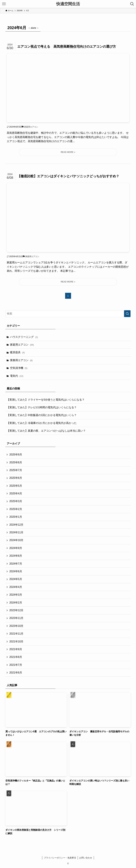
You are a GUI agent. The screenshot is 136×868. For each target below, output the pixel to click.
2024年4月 (16, 587)
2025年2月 (16, 509)
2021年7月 (16, 665)
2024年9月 (16, 548)
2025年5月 (16, 486)
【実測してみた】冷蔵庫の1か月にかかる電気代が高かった (42, 423)
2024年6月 (16, 571)
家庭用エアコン (22, 345)
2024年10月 (16, 540)
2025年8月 (16, 462)
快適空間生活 (68, 4)
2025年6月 (16, 478)
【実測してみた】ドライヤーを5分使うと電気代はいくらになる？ (46, 400)
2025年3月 (16, 501)
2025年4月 (16, 493)
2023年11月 (16, 618)
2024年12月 (16, 525)
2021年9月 (16, 649)
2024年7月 (16, 564)
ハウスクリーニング (24, 337)
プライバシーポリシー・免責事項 (60, 858)
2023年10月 (16, 626)
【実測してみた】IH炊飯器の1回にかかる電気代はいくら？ (42, 415)
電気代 (17, 376)
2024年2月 (16, 603)
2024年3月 (16, 595)
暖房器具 (17, 352)
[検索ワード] (68, 314)
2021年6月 (16, 673)
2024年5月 (16, 579)
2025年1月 (16, 517)
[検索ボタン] (132, 4)
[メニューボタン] (4, 4)
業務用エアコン (21, 360)
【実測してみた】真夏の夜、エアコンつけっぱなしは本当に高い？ (46, 431)
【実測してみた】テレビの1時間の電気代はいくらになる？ (42, 407)
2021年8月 (16, 657)
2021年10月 (16, 642)
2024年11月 (16, 532)
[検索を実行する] (127, 314)
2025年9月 (16, 455)
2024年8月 (16, 556)
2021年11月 (16, 634)
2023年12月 (16, 610)
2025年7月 (16, 470)
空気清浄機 (19, 368)
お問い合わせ (86, 858)
